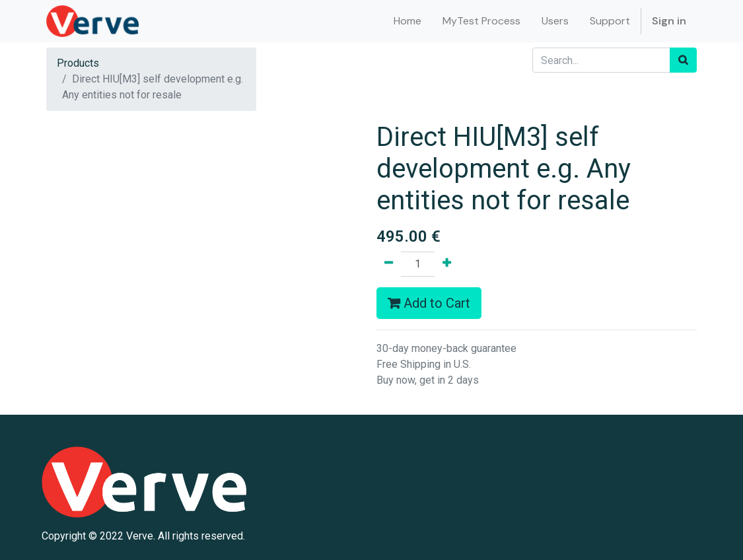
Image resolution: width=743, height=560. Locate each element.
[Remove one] (389, 264)
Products (78, 63)
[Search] (683, 60)
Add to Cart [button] (429, 303)
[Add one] (447, 264)
